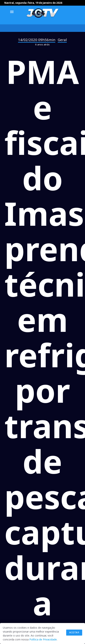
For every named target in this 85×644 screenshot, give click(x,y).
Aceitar (74, 632)
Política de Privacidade (43, 639)
